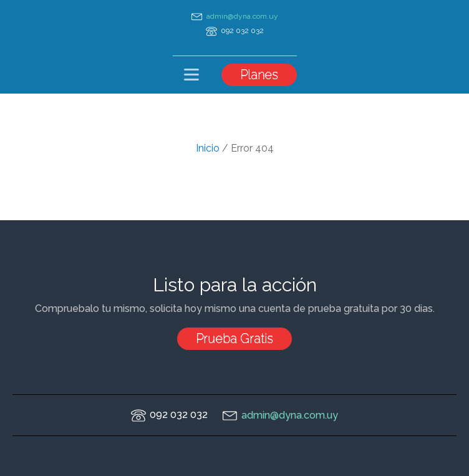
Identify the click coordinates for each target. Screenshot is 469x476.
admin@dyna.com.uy (242, 16)
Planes (259, 75)
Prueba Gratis (234, 339)
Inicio (208, 148)
